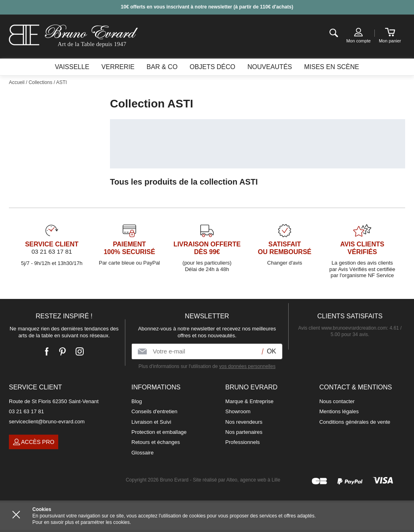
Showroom (238, 411)
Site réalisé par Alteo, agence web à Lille (237, 480)
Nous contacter (337, 401)
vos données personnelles (247, 366)
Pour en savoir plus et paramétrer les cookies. (82, 522)
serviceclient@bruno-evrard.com (47, 422)
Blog (137, 401)
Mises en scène (332, 67)
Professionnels (242, 442)
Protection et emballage (159, 432)
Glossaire (143, 453)
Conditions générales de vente (355, 422)
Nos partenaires (244, 432)
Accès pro (34, 442)
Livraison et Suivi (151, 422)
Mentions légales (339, 411)
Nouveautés (270, 67)
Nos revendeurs (244, 422)
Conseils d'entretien (154, 411)
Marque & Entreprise (249, 401)
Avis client (343, 328)
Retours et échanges (156, 442)
